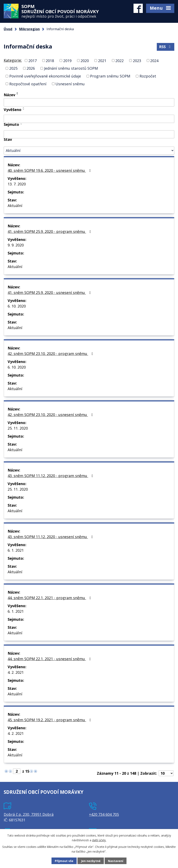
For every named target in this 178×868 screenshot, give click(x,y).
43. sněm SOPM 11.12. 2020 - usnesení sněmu (51, 537)
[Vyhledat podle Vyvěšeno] (89, 119)
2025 (13, 68)
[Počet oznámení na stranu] (166, 773)
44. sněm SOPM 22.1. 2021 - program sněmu (50, 598)
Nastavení (116, 861)
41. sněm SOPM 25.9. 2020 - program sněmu (50, 231)
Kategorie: (13, 60)
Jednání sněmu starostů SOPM (71, 68)
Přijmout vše (64, 861)
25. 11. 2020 (18, 428)
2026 (31, 68)
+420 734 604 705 (104, 814)
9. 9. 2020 (16, 245)
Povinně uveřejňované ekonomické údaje (45, 76)
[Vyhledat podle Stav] (89, 151)
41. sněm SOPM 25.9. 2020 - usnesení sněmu (50, 292)
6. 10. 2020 (17, 306)
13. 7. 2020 (17, 184)
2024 (154, 60)
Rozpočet (148, 76)
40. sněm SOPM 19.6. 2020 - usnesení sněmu (50, 170)
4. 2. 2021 (16, 672)
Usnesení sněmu (70, 84)
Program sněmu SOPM (110, 76)
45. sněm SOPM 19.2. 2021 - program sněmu (50, 720)
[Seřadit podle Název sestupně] (18, 95)
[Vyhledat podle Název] (89, 102)
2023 (137, 60)
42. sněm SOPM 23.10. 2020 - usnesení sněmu (51, 415)
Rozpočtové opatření (28, 84)
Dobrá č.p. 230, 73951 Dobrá (29, 814)
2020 (85, 60)
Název (9, 95)
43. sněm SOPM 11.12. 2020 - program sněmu (51, 476)
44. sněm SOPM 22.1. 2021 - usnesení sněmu (50, 659)
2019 (67, 60)
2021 (102, 60)
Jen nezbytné (91, 861)
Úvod (8, 29)
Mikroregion (29, 29)
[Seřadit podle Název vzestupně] (18, 93)
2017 (33, 60)
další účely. (99, 840)
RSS (166, 47)
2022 (119, 60)
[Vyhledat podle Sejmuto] (89, 134)
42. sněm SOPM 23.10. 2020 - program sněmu (51, 354)
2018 (50, 60)
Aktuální (15, 206)
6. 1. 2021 (16, 550)
